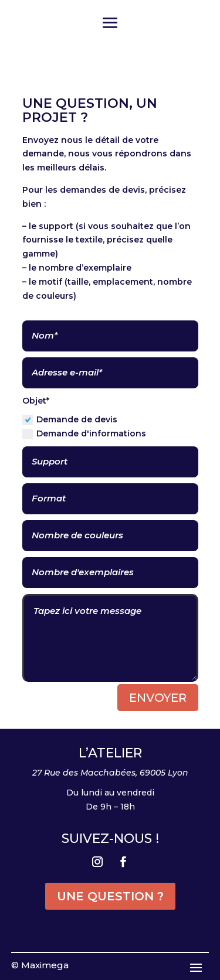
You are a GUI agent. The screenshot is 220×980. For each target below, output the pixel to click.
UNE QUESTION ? (110, 896)
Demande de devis (70, 420)
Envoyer (158, 698)
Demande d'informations (84, 434)
